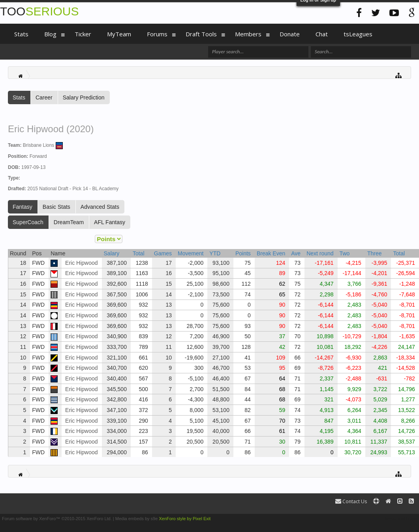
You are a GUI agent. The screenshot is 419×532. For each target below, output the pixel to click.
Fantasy (23, 207)
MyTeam (119, 34)
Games (163, 253)
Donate (290, 34)
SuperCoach (28, 222)
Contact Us (351, 501)
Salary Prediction (84, 97)
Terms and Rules (401, 519)
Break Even (271, 253)
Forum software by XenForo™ (57, 519)
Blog (50, 34)
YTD (215, 253)
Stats (19, 97)
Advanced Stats (100, 207)
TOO (39, 11)
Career (44, 97)
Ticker (83, 34)
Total (139, 253)
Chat (322, 34)
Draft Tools (201, 34)
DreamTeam (69, 222)
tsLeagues (358, 34)
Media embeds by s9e (137, 519)
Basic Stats (56, 207)
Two (345, 253)
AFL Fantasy (110, 222)
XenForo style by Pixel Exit (185, 519)
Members (248, 34)
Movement (191, 253)
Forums (157, 34)
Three (375, 253)
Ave (296, 253)
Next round (320, 253)
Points (243, 253)
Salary (112, 253)
